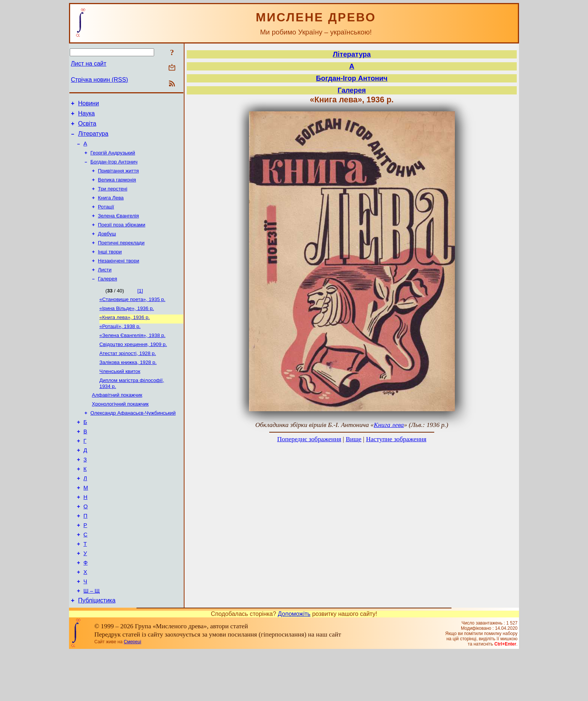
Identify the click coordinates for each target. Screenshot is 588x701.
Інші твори (110, 266)
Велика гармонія (117, 188)
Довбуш (107, 247)
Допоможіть (294, 663)
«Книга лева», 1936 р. (125, 336)
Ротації (106, 218)
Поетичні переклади (121, 257)
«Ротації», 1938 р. (120, 346)
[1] (140, 308)
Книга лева (389, 425)
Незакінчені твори (118, 276)
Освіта (87, 127)
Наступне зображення (396, 439)
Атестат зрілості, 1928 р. (128, 375)
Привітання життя (118, 179)
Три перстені (112, 198)
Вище (354, 439)
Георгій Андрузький (113, 159)
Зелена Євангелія (118, 227)
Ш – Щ (92, 639)
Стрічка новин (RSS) (99, 80)
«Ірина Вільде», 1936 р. (127, 327)
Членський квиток (120, 395)
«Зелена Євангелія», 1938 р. (132, 356)
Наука (86, 116)
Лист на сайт (89, 64)
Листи (105, 286)
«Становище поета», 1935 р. (132, 317)
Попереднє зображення (309, 439)
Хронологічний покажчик (120, 430)
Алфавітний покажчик (117, 420)
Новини (88, 104)
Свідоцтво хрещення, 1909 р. (133, 366)
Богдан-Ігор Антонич (114, 169)
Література (93, 138)
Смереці (132, 691)
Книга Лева (111, 208)
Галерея (107, 296)
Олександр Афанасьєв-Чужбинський (133, 440)
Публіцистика (97, 649)
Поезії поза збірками (121, 237)
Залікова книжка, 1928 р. (128, 385)
